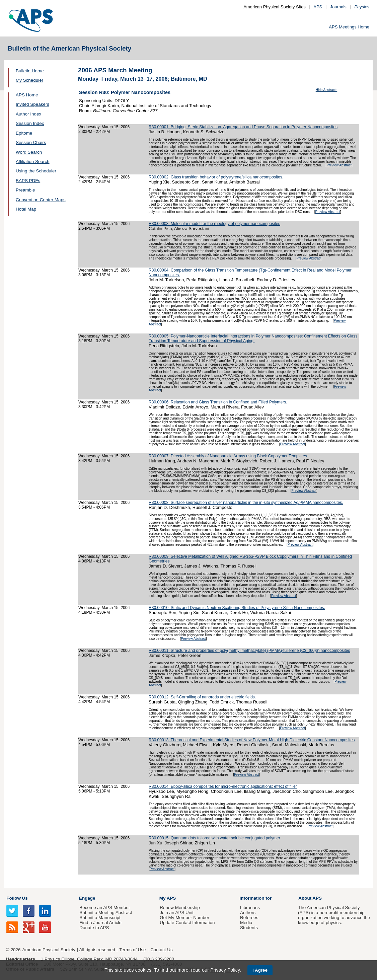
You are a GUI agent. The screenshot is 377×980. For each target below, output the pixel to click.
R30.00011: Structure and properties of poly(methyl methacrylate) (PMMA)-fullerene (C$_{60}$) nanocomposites (249, 651)
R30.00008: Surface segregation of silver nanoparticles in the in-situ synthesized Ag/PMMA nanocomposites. (246, 503)
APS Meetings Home (349, 27)
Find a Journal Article (100, 923)
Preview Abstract (339, 165)
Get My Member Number (184, 918)
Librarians (250, 908)
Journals (338, 7)
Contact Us (161, 950)
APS (318, 7)
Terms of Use (132, 950)
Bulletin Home (30, 71)
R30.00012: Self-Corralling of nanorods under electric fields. (202, 697)
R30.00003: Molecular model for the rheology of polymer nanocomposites (214, 224)
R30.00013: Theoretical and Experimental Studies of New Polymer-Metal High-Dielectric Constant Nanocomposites (252, 740)
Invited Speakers (32, 104)
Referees (249, 918)
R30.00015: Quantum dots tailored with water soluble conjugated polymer (214, 838)
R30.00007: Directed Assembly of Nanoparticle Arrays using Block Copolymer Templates (228, 456)
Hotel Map (26, 209)
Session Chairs (31, 142)
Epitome (24, 133)
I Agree (260, 970)
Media (246, 923)
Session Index (30, 123)
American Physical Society (49, 950)
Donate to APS (94, 928)
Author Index (28, 114)
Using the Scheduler (36, 171)
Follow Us (17, 898)
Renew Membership (180, 908)
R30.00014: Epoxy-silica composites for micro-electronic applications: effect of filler (223, 786)
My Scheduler (29, 80)
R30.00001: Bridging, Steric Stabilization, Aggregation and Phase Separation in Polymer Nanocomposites (243, 127)
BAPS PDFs (28, 181)
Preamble (25, 190)
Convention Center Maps (41, 200)
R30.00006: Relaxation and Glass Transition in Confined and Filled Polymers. (218, 402)
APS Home (27, 95)
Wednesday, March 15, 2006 (104, 127)
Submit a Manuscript (100, 918)
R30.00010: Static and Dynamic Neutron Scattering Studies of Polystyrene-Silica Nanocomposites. (237, 608)
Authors (248, 913)
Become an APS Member (105, 908)
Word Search (29, 152)
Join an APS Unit (177, 913)
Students (249, 928)
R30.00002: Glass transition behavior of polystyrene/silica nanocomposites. (216, 177)
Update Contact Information (187, 923)
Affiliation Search (33, 162)
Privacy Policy (225, 970)
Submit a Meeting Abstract (106, 913)
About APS (310, 898)
